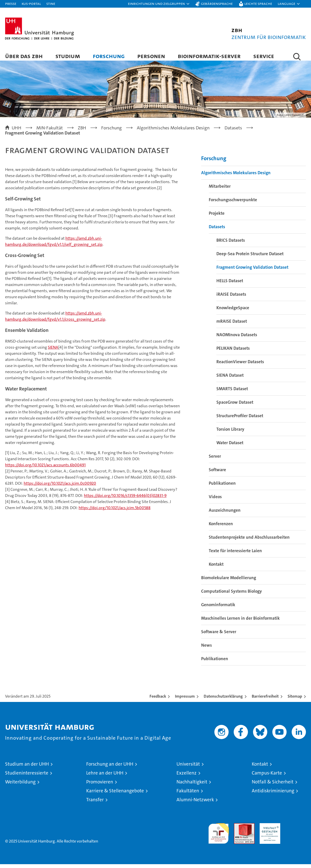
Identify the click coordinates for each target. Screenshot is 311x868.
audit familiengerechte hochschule (219, 835)
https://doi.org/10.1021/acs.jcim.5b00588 (115, 512)
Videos (215, 500)
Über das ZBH (24, 56)
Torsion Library (230, 433)
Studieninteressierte (27, 777)
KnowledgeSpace (233, 311)
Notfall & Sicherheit (273, 786)
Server (215, 460)
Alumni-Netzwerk (195, 803)
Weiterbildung (20, 786)
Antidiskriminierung (273, 795)
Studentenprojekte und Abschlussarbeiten (249, 541)
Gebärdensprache (217, 3)
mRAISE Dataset (232, 325)
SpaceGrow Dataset (235, 406)
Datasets (217, 230)
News (206, 649)
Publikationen (222, 487)
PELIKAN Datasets (233, 352)
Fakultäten (188, 795)
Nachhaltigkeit (192, 786)
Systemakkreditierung (296, 830)
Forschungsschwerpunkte (233, 204)
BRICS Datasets (231, 244)
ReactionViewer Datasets (240, 365)
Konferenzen (221, 527)
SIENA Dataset (230, 379)
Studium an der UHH (27, 768)
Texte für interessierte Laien (235, 554)
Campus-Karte (267, 777)
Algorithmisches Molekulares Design (236, 177)
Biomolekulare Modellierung (229, 581)
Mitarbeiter (220, 190)
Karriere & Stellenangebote (115, 795)
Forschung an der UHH (110, 768)
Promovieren (100, 786)
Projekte (217, 217)
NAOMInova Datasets (237, 338)
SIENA (53, 351)
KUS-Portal (31, 3)
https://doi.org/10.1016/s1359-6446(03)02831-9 (125, 500)
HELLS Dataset (230, 284)
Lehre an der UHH (105, 777)
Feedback (158, 700)
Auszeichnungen (225, 514)
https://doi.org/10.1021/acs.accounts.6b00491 (45, 469)
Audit (239, 830)
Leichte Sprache (258, 3)
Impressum (185, 700)
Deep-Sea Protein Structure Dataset (250, 257)
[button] (159, 4)
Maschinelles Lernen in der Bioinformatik (240, 622)
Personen (151, 56)
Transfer (95, 803)
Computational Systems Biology (232, 595)
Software (217, 473)
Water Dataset (230, 446)
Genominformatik (218, 608)
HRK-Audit (269, 830)
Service (264, 56)
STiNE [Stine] (51, 3)
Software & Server (219, 635)
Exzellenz (187, 777)
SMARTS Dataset (232, 392)
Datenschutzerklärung (223, 700)
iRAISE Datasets (231, 298)
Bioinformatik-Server (209, 56)
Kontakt (216, 568)
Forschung (109, 56)
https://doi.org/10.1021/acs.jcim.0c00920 (60, 487)
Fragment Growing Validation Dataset (252, 271)
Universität (188, 768)
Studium (68, 56)
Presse (11, 3)
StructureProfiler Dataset (240, 419)
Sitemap (295, 700)
